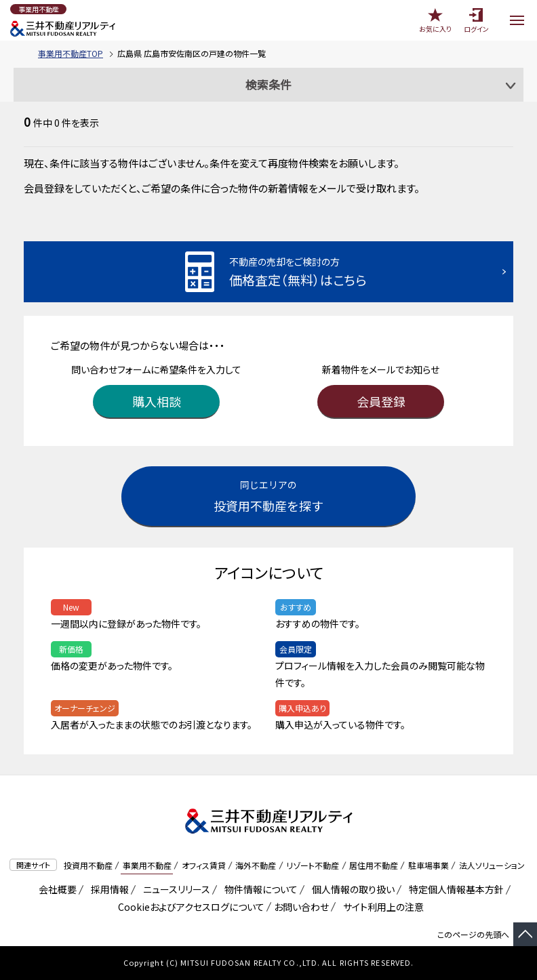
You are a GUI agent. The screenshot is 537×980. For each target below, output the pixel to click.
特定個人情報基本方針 (454, 889)
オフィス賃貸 (204, 865)
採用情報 (107, 889)
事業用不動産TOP (71, 53)
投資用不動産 (88, 865)
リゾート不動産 (313, 865)
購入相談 (157, 401)
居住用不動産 (374, 865)
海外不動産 (256, 865)
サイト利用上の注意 (381, 907)
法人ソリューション (492, 865)
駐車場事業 (429, 865)
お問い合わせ (301, 907)
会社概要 (55, 889)
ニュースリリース (174, 889)
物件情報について (259, 889)
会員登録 (381, 401)
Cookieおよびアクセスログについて (189, 907)
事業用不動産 (147, 865)
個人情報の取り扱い (351, 889)
